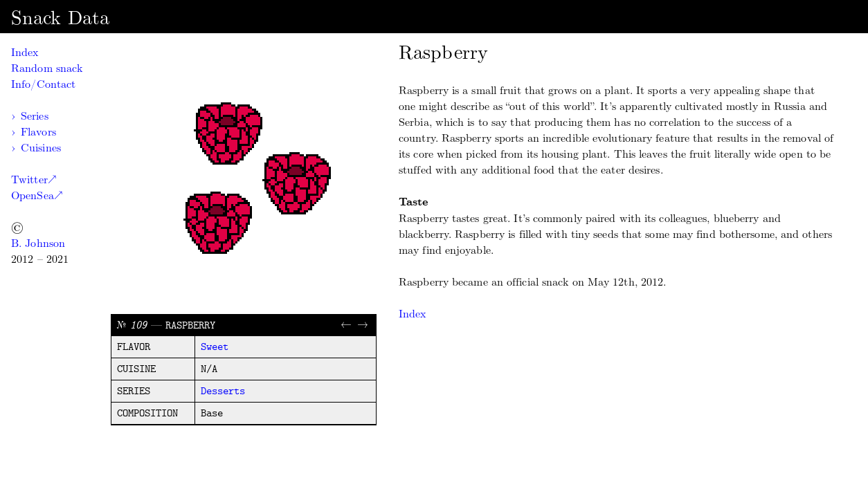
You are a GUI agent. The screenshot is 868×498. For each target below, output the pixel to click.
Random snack (47, 68)
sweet (215, 347)
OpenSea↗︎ (37, 195)
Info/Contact (43, 84)
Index (25, 52)
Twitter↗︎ (34, 179)
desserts (223, 391)
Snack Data (60, 18)
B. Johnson (38, 243)
